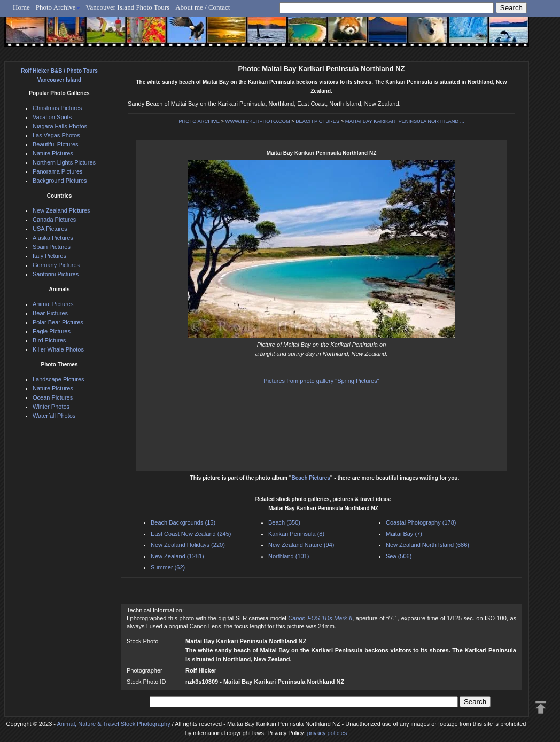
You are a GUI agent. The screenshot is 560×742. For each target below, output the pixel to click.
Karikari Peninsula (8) (296, 534)
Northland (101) (289, 556)
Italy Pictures (49, 256)
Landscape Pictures (59, 379)
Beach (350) (284, 522)
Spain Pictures (52, 247)
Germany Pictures (56, 265)
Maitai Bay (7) (404, 534)
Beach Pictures (311, 478)
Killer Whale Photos (58, 349)
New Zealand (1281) (177, 556)
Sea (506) (399, 556)
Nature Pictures (53, 153)
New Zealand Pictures (61, 210)
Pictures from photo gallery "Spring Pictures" (321, 381)
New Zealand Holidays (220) (188, 545)
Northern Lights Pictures (64, 162)
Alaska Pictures (53, 238)
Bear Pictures (50, 313)
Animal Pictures (53, 304)
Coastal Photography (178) (421, 522)
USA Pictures (50, 229)
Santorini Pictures (56, 274)
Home (21, 7)
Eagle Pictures (52, 331)
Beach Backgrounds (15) (183, 522)
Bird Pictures (49, 340)
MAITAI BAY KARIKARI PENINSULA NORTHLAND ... (405, 121)
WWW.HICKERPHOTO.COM (258, 121)
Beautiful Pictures (56, 144)
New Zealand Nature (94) (301, 545)
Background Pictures (60, 181)
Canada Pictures (54, 220)
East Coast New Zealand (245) (191, 534)
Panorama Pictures (58, 171)
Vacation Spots (52, 117)
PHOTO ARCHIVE (199, 121)
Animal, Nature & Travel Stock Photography (113, 724)
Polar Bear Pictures (58, 322)
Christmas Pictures (57, 108)
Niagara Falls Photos (60, 126)
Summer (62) (168, 567)
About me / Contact (203, 7)
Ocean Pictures (53, 397)
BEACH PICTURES (317, 121)
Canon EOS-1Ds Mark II (320, 618)
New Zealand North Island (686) (427, 545)
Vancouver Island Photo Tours (128, 7)
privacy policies (327, 733)
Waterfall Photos (54, 416)
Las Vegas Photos (56, 135)
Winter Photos (51, 407)
